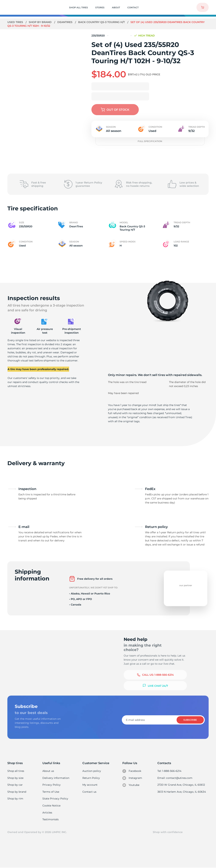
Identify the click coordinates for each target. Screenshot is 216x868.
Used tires (16, 22)
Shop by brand (41, 22)
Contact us (89, 792)
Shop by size (15, 778)
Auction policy (92, 771)
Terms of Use (51, 792)
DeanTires (65, 22)
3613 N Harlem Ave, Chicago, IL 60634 (182, 792)
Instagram (132, 778)
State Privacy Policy (55, 799)
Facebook (132, 771)
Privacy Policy (52, 785)
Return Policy (91, 778)
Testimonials (51, 819)
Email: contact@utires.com (175, 778)
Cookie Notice (52, 806)
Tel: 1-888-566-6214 (170, 771)
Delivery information (56, 778)
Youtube (131, 785)
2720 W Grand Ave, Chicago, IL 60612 (181, 785)
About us (49, 771)
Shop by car (15, 785)
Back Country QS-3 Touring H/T (102, 22)
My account (90, 785)
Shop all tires (16, 771)
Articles (48, 813)
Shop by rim (15, 799)
